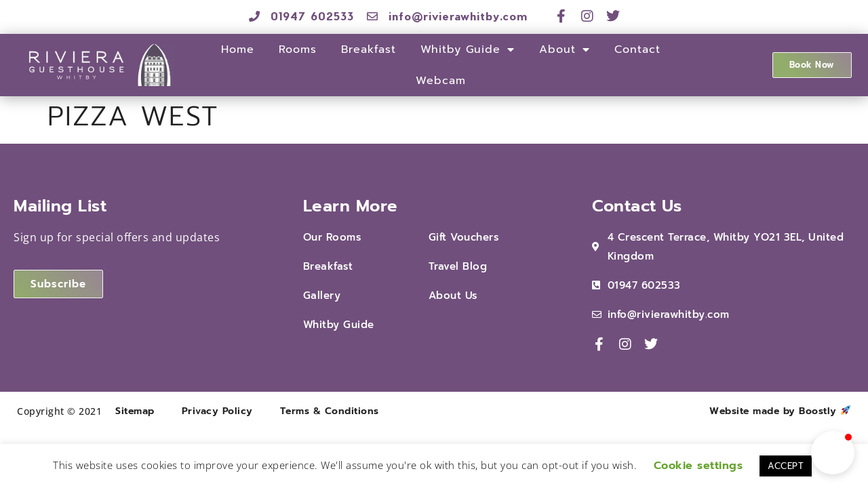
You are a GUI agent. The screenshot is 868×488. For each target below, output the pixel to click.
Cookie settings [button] (698, 466)
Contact (637, 49)
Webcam (441, 81)
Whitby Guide (468, 49)
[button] (833, 453)
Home (238, 49)
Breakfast (369, 49)
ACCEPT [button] (786, 466)
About (565, 49)
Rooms (298, 49)
